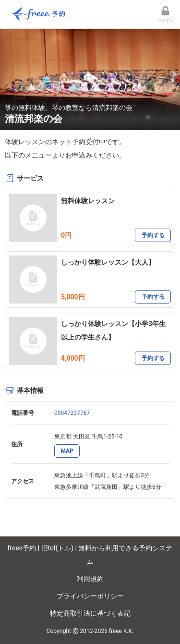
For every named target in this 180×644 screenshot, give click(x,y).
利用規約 (90, 579)
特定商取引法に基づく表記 (90, 613)
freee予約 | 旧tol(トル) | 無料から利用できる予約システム (90, 555)
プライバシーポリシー (90, 596)
